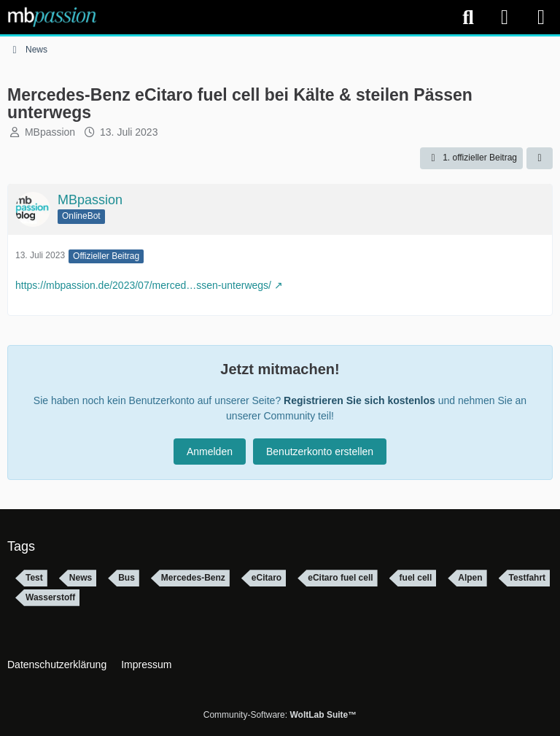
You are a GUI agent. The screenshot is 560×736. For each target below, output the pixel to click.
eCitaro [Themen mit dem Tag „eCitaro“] (267, 578)
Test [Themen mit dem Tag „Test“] (34, 578)
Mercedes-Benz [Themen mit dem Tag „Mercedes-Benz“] (193, 578)
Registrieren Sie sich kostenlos (359, 400)
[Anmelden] (505, 17)
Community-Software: (280, 715)
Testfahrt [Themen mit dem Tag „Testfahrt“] (527, 578)
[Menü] (541, 18)
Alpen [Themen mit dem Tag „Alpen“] (470, 578)
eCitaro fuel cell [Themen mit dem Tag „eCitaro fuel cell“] (340, 578)
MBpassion (50, 132)
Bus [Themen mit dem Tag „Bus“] (127, 578)
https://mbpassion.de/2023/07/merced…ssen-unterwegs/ (143, 285)
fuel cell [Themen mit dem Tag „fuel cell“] (416, 578)
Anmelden (210, 452)
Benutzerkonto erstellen (320, 452)
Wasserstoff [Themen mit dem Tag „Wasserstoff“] (50, 597)
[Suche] (468, 18)
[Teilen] (540, 158)
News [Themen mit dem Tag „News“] (81, 578)
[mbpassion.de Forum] (52, 17)
